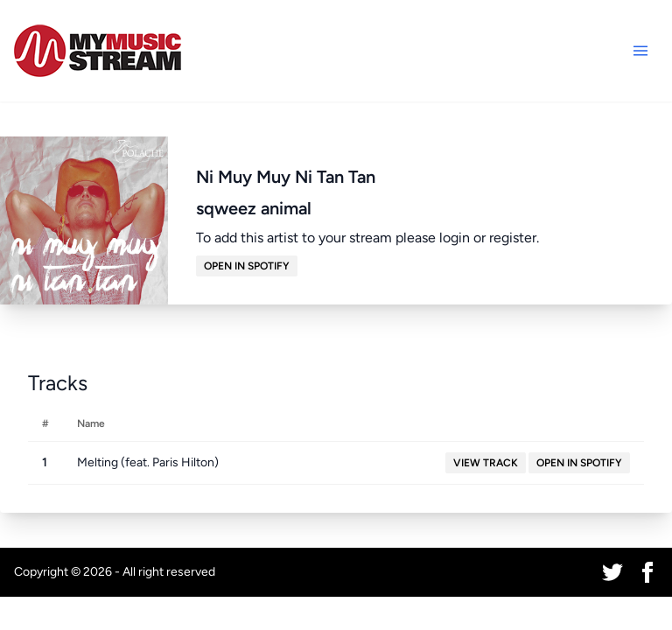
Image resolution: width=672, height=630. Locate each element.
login (455, 238)
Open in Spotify (247, 266)
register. (514, 238)
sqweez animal (254, 208)
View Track (486, 463)
